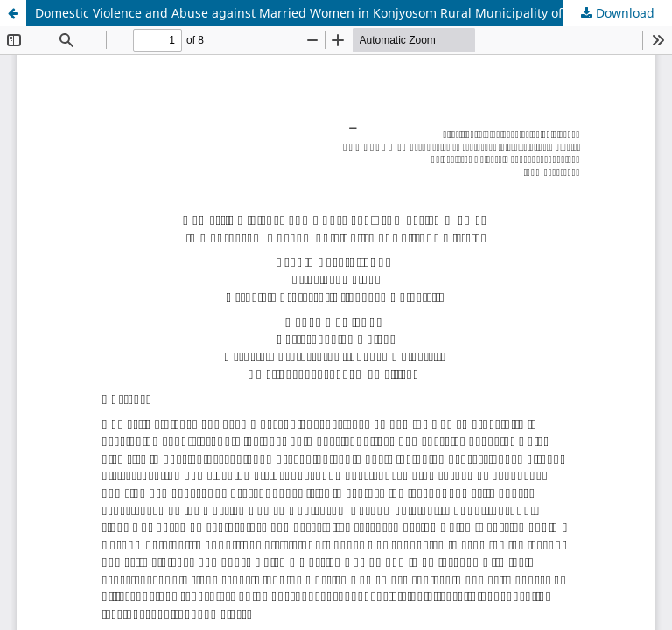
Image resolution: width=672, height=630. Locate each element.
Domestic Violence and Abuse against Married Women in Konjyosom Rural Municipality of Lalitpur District (346, 13)
